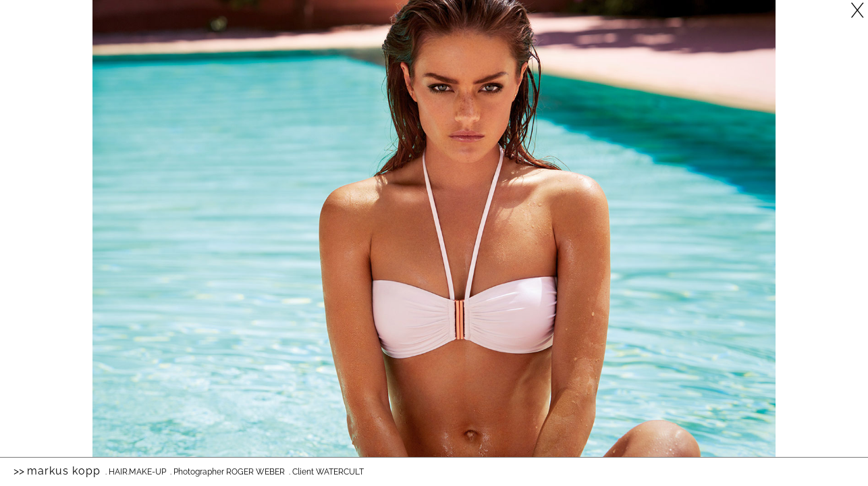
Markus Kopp (64, 471)
